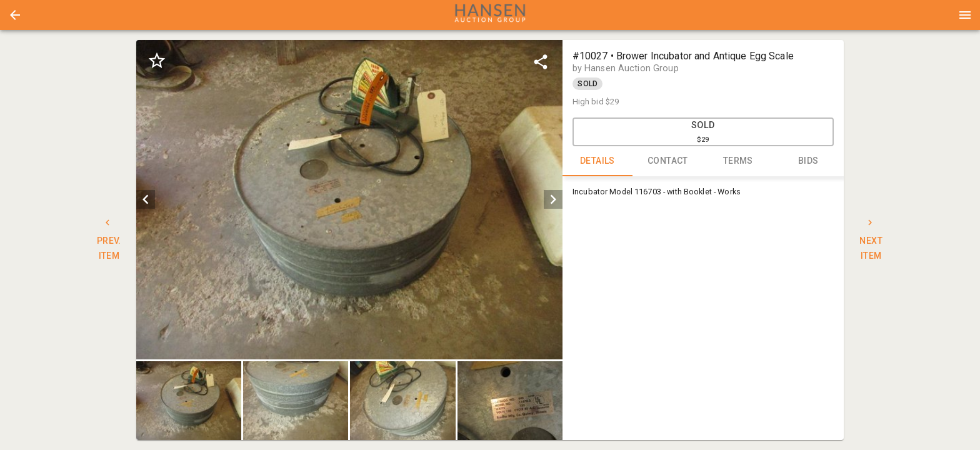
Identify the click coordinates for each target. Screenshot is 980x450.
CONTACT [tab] (668, 161)
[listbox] (349, 200)
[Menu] (965, 15)
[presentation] (490, 15)
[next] (553, 199)
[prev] (146, 199)
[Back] (15, 15)
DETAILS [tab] (598, 161)
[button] (15, 15)
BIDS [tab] (808, 161)
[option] (349, 200)
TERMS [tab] (738, 161)
